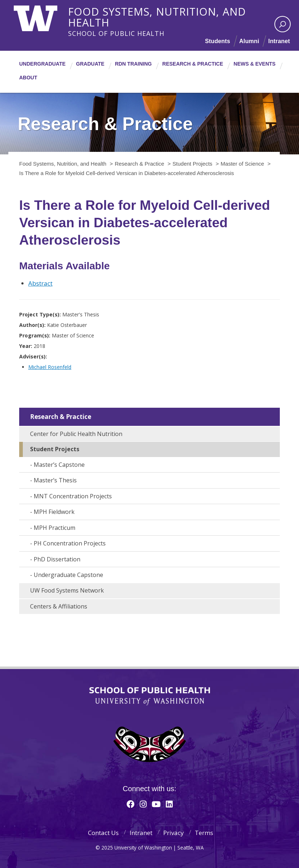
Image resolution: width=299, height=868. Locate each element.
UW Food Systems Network (67, 590)
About (28, 78)
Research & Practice (193, 64)
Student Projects (55, 449)
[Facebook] (131, 804)
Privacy (174, 833)
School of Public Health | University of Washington (150, 696)
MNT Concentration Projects (73, 496)
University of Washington (43, 16)
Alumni (249, 41)
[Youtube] (156, 804)
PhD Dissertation (57, 559)
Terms (204, 833)
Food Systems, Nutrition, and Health (177, 11)
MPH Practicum (54, 528)
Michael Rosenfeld (50, 367)
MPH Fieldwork (54, 512)
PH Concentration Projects (70, 543)
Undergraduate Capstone (68, 575)
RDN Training (133, 64)
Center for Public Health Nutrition (76, 434)
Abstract (40, 283)
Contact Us (103, 833)
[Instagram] (143, 804)
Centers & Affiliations (59, 606)
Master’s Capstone (59, 465)
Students (218, 41)
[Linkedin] (169, 804)
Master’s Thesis (55, 480)
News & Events (254, 64)
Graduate (90, 64)
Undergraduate (42, 64)
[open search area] (283, 24)
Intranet (279, 41)
